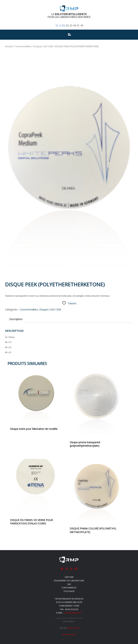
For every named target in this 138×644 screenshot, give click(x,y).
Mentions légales (69, 634)
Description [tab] (16, 319)
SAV (69, 584)
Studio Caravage (73, 628)
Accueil (9, 46)
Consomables (69, 588)
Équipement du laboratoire (69, 581)
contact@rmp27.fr (73, 613)
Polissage (69, 591)
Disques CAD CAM (43, 46)
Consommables (23, 46)
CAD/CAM (69, 577)
